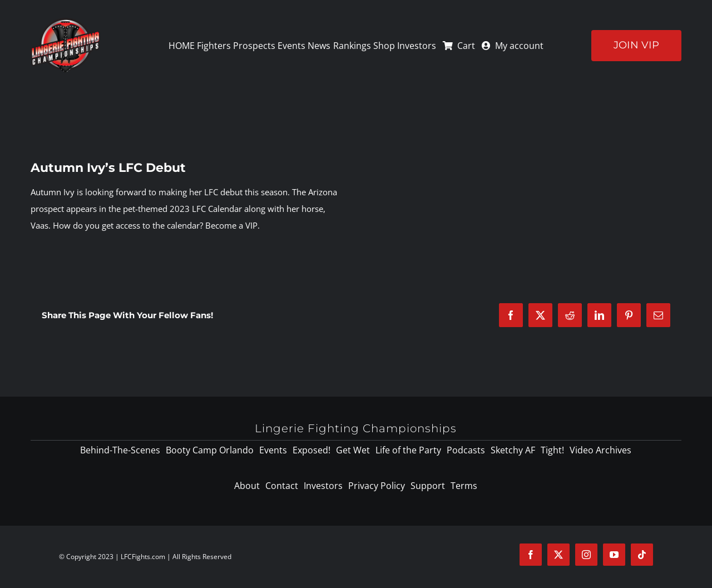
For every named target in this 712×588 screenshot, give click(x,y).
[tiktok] (642, 555)
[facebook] (531, 555)
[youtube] (614, 555)
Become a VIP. (233, 225)
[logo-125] (65, 22)
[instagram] (586, 555)
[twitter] (558, 555)
